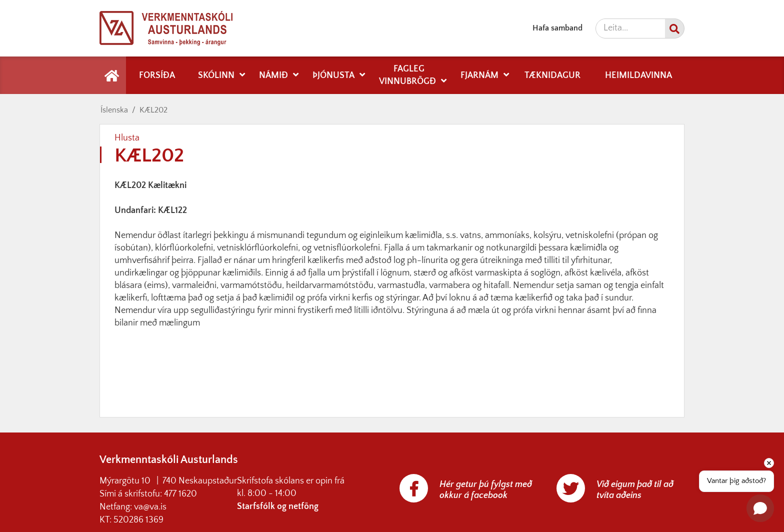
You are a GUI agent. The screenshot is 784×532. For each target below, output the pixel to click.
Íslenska (114, 110)
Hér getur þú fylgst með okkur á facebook (486, 490)
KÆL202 (153, 110)
